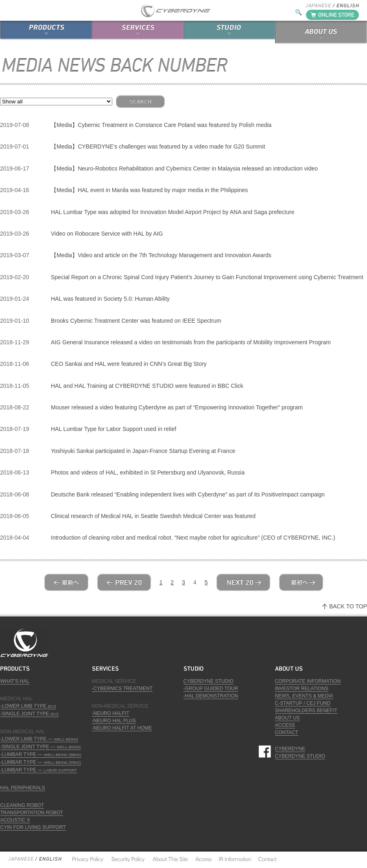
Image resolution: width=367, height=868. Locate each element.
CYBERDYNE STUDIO (209, 681)
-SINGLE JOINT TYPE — (41, 747)
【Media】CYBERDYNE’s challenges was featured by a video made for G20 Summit (158, 146)
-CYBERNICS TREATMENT (122, 689)
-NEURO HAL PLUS (114, 721)
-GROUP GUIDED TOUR (211, 689)
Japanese (21, 859)
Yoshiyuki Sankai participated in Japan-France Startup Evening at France (143, 451)
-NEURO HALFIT (111, 713)
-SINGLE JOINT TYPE (29, 714)
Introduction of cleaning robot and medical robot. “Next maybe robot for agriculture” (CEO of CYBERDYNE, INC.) (193, 538)
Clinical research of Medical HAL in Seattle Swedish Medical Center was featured (153, 516)
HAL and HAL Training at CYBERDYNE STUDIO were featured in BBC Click (147, 386)
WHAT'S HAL (15, 681)
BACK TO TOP (348, 606)
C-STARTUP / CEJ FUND (303, 703)
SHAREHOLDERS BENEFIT (306, 711)
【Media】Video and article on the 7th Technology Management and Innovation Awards (161, 255)
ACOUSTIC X (15, 820)
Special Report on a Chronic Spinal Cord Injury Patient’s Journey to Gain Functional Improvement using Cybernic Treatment (207, 277)
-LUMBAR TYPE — (41, 754)
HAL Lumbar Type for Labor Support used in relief (114, 429)
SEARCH (140, 102)
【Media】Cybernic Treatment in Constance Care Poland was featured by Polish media (161, 125)
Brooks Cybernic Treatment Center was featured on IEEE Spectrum (136, 321)
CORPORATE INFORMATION (308, 681)
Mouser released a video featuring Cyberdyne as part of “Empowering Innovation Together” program (177, 407)
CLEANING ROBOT (22, 805)
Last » (301, 582)
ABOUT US (287, 718)
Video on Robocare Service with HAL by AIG (107, 234)
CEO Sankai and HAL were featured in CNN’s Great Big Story (129, 364)
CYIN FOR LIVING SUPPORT (33, 827)
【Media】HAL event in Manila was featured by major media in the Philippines (149, 190)
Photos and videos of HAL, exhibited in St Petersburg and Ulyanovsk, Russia (148, 472)
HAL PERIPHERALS (23, 788)
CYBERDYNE (290, 749)
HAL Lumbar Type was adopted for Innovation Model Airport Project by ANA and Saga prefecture (173, 212)
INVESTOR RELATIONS (302, 689)
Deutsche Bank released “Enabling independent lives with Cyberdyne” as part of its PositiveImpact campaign (188, 494)
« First (66, 582)
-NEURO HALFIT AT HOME (122, 728)
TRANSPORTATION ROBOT (32, 813)
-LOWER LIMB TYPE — (39, 739)
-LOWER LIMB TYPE (28, 706)
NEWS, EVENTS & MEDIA (304, 696)
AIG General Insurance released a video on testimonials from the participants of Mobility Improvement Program (191, 342)
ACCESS (285, 725)
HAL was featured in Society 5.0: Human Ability (110, 299)
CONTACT (287, 732)
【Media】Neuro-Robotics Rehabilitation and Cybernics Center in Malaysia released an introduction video (184, 168)
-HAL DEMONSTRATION (211, 696)
